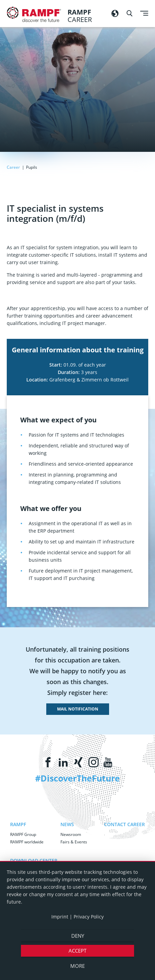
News (67, 824)
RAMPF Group (23, 834)
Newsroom (71, 834)
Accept (77, 951)
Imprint (60, 917)
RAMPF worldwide (27, 842)
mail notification (78, 709)
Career (14, 167)
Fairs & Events (74, 842)
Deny (78, 936)
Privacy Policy (89, 917)
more (77, 966)
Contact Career (124, 824)
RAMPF (18, 824)
